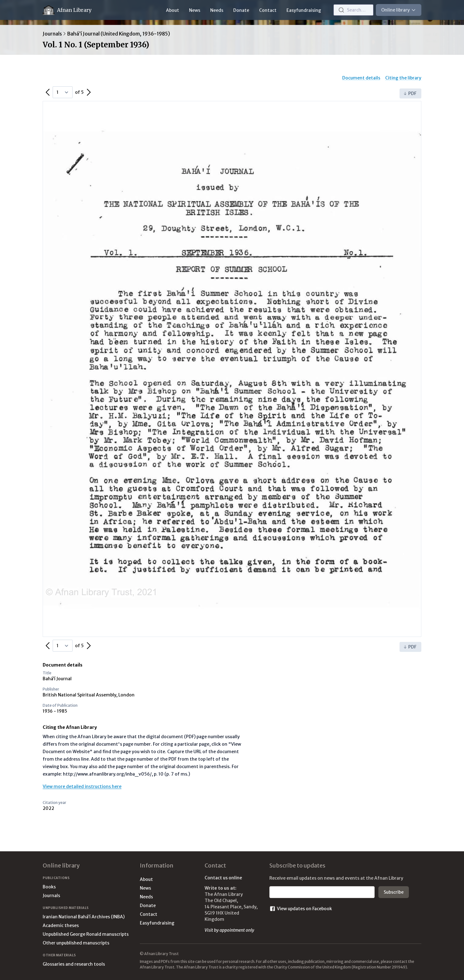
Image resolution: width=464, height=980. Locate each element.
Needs (217, 10)
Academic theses (61, 925)
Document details (361, 78)
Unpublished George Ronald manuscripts (86, 934)
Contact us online (223, 878)
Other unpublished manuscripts (76, 943)
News (195, 10)
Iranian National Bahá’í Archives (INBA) (84, 917)
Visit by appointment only (229, 930)
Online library (399, 10)
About (173, 10)
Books (49, 887)
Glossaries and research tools (74, 964)
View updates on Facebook (301, 909)
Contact (268, 10)
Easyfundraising (304, 10)
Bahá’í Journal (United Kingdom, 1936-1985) (118, 34)
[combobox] (353, 10)
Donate (241, 10)
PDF (410, 93)
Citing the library (403, 78)
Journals (52, 34)
